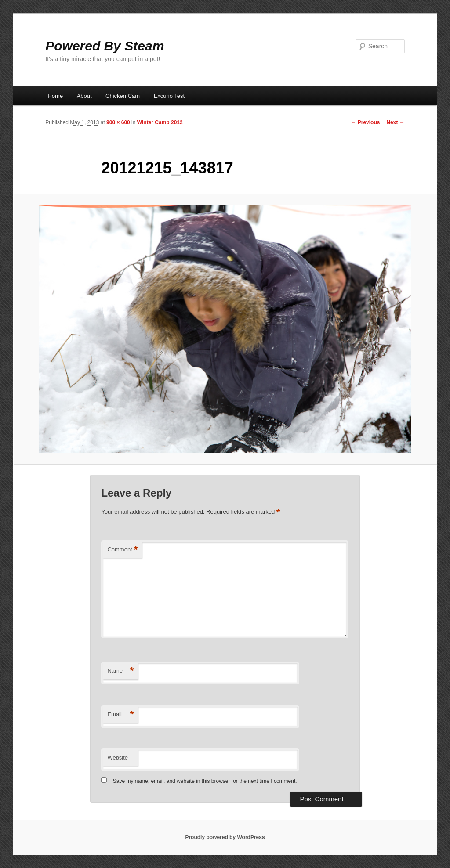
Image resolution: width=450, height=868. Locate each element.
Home (55, 96)
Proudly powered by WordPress (225, 837)
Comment (122, 550)
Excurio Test (169, 96)
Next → (395, 122)
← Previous (365, 122)
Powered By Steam (105, 46)
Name (120, 671)
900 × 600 (118, 122)
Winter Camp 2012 (160, 122)
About (84, 96)
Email (120, 715)
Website (118, 758)
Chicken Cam (123, 96)
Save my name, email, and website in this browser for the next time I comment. (205, 781)
